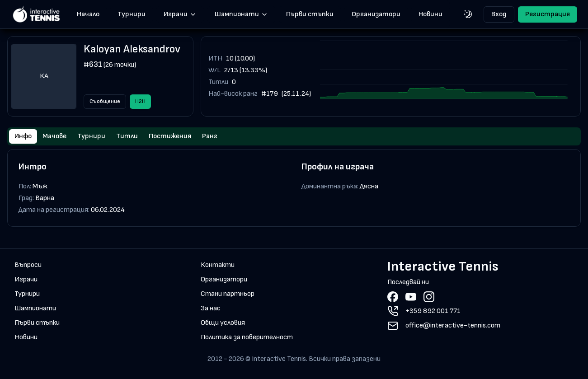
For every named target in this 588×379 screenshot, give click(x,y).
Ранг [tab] (210, 136)
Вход (499, 14)
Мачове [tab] (54, 136)
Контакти (218, 265)
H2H (140, 101)
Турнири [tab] (91, 136)
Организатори (376, 14)
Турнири (132, 14)
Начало (88, 14)
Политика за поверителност (247, 337)
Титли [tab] (127, 136)
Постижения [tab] (170, 136)
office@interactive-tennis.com (453, 325)
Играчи (180, 14)
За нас (211, 308)
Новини (430, 14)
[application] (444, 76)
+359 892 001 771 (433, 311)
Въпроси (28, 265)
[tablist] (294, 136)
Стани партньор (228, 294)
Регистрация (548, 14)
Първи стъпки (310, 14)
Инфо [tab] (23, 136)
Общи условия (223, 323)
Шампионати (241, 14)
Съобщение (105, 101)
